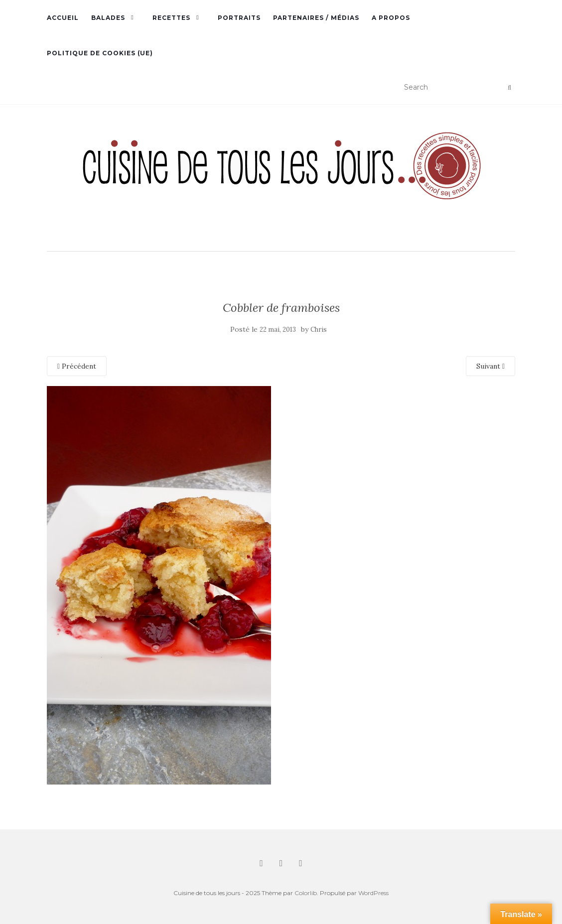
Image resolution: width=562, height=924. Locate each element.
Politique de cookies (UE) (100, 53)
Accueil (63, 18)
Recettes (171, 18)
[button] (281, 179)
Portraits (239, 18)
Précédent (77, 366)
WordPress (373, 893)
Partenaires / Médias (316, 18)
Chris (319, 330)
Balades (108, 18)
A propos (391, 18)
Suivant (491, 366)
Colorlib (306, 893)
